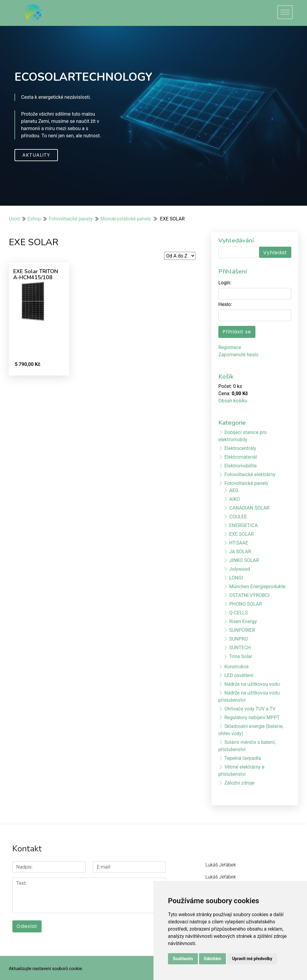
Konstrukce (236, 667)
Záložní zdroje (239, 783)
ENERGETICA (243, 525)
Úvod (14, 219)
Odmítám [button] (213, 959)
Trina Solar (241, 656)
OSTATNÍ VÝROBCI (249, 595)
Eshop (34, 219)
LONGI (236, 578)
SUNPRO (239, 639)
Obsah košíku (233, 401)
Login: (225, 283)
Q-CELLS (239, 613)
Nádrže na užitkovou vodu (252, 684)
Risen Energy (243, 621)
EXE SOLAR (242, 534)
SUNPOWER (242, 630)
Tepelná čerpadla (243, 758)
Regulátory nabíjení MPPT (252, 718)
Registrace (230, 347)
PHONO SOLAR (245, 604)
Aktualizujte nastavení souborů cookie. (46, 967)
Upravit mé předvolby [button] (252, 959)
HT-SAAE (239, 543)
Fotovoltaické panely (71, 219)
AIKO (235, 499)
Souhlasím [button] (183, 959)
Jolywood (240, 569)
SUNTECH (240, 648)
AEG (234, 490)
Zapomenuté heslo (238, 355)
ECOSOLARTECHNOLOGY (83, 77)
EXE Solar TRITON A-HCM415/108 (36, 274)
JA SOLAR (240, 552)
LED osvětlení (239, 675)
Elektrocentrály (240, 448)
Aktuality (36, 155)
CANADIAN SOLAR (249, 508)
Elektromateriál (241, 457)
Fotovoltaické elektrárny (250, 474)
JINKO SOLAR (244, 560)
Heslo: (225, 304)
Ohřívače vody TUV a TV (250, 709)
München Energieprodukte (257, 587)
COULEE (238, 517)
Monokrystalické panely (126, 219)
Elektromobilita (241, 466)
